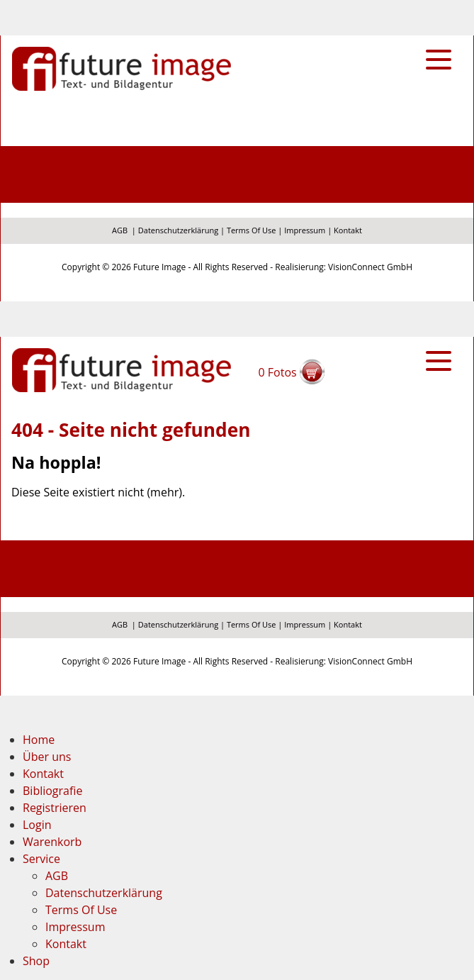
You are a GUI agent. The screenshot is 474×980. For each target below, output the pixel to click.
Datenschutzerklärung (178, 230)
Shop (36, 961)
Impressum (305, 230)
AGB (120, 230)
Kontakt (348, 230)
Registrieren (55, 808)
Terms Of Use (252, 230)
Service (41, 859)
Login (37, 825)
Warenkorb (52, 842)
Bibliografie (52, 791)
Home (39, 740)
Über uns (47, 757)
